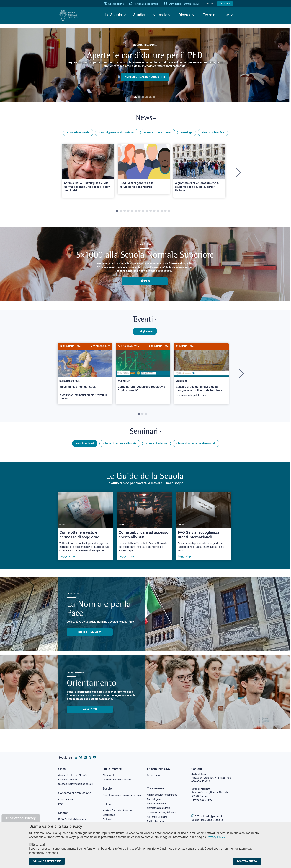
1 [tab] (135, 98)
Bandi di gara (155, 796)
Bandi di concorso (157, 800)
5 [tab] (150, 98)
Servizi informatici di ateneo (118, 811)
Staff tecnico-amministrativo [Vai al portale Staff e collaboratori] (184, 4)
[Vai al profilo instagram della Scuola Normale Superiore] (76, 754)
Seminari (146, 434)
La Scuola (114, 15)
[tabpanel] (145, 65)
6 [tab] (154, 98)
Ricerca (185, 15)
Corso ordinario (67, 796)
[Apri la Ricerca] (225, 4)
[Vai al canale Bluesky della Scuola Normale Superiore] (81, 754)
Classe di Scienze (156, 446)
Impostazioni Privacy (21, 818)
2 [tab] (139, 98)
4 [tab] (147, 98)
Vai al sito (90, 712)
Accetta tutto (247, 861)
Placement (109, 771)
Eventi (145, 321)
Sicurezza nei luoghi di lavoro (164, 809)
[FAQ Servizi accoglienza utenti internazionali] (204, 529)
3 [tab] (143, 98)
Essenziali (39, 844)
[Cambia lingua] (212, 4)
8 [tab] (143, 212)
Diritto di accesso (157, 818)
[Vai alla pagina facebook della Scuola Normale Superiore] (90, 754)
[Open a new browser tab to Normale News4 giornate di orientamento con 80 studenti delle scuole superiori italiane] (199, 172)
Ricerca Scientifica (213, 133)
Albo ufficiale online (158, 814)
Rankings (187, 133)
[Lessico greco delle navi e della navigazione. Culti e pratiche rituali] (201, 374)
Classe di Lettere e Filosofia (120, 446)
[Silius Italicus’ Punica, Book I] (85, 376)
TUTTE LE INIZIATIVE (90, 635)
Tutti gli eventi (145, 333)
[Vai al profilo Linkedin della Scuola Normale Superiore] (85, 754)
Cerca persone (155, 771)
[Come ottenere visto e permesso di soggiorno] (85, 529)
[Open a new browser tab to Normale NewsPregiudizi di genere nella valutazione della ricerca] (144, 170)
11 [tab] (154, 212)
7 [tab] (139, 212)
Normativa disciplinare (160, 805)
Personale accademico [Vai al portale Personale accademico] (146, 4)
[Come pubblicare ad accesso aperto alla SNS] (144, 529)
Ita (209, 4)
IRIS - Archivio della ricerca (73, 816)
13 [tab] (162, 212)
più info (145, 282)
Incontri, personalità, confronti (117, 133)
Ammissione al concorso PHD (145, 77)
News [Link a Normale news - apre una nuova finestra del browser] (146, 119)
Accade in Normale (78, 133)
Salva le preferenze (47, 861)
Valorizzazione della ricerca (118, 776)
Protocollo (109, 820)
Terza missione (216, 15)
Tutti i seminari (85, 446)
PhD (61, 801)
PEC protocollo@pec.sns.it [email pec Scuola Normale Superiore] (208, 813)
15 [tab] (169, 212)
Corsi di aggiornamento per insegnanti (118, 793)
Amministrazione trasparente (164, 791)
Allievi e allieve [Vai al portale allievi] (116, 4)
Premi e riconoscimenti (158, 133)
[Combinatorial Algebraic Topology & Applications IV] (143, 372)
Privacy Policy (216, 837)
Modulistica (109, 815)
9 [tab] (147, 212)
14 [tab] (165, 212)
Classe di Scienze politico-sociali (196, 446)
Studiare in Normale (150, 15)
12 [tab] (158, 212)
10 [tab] (151, 212)
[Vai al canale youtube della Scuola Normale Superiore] (95, 754)
